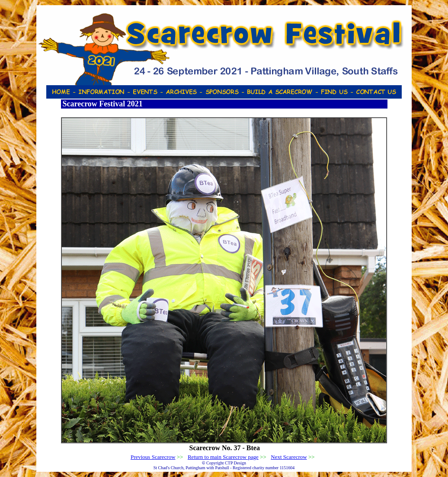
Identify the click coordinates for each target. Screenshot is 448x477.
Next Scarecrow (289, 457)
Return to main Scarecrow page (223, 457)
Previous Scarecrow (153, 457)
